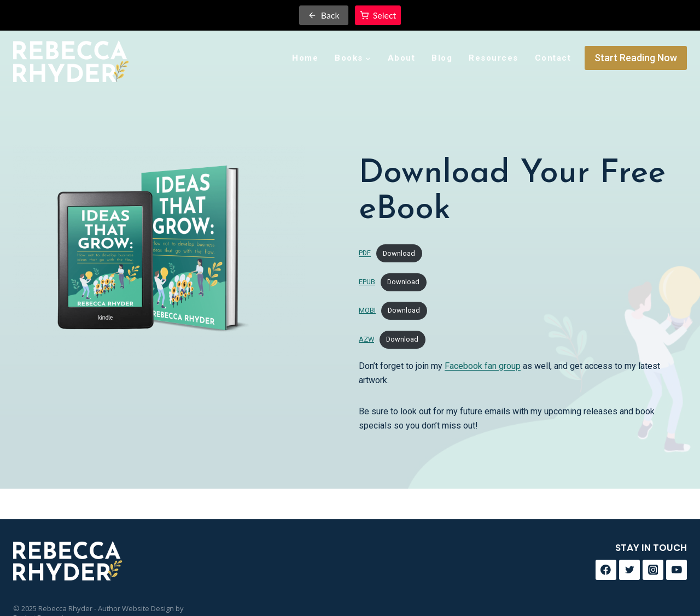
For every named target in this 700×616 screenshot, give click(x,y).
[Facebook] (606, 570)
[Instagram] (653, 570)
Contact (553, 58)
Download (399, 253)
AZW (366, 339)
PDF (365, 253)
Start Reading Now (636, 58)
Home (305, 58)
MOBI (367, 310)
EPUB (367, 282)
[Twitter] (629, 570)
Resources (494, 58)
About (402, 58)
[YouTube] (676, 570)
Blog (442, 58)
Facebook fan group (483, 366)
